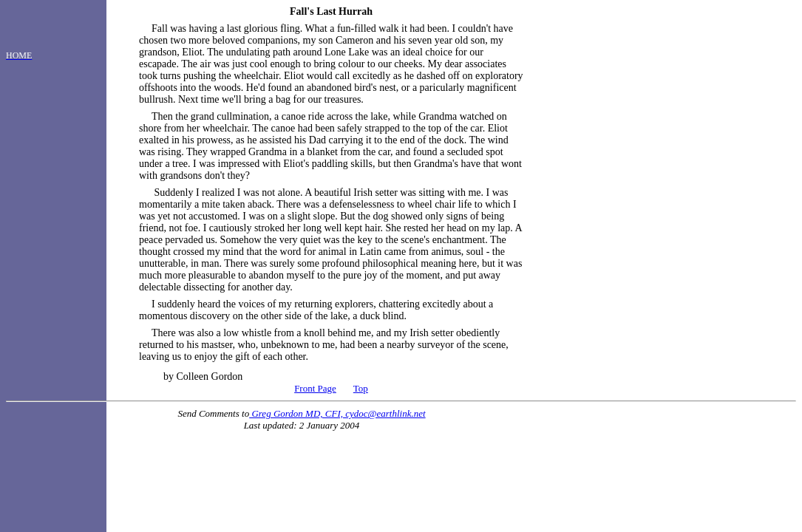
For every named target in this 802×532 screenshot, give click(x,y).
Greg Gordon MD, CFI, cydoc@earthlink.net (337, 413)
